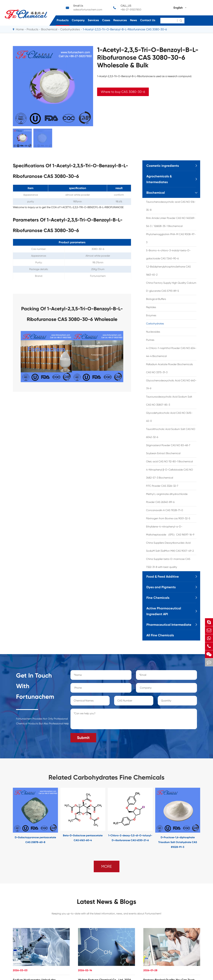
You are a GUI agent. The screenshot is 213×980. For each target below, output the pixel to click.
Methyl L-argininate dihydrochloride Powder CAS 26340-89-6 (167, 498)
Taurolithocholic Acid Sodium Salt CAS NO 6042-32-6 (171, 433)
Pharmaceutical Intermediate (169, 625)
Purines (150, 340)
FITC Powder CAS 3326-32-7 (162, 486)
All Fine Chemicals (160, 635)
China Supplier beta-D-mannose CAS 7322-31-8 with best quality (168, 563)
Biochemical (49, 29)
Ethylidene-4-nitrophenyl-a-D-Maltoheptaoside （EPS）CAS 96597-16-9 (170, 531)
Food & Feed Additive (163, 577)
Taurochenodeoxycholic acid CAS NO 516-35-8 (171, 206)
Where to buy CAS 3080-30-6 (123, 92)
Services (93, 20)
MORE (107, 866)
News (133, 20)
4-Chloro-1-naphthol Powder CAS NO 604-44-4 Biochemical (171, 352)
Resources (120, 20)
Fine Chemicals (158, 598)
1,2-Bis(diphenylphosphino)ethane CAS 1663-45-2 (168, 271)
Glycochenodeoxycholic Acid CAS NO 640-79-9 (171, 384)
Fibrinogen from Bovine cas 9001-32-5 (168, 518)
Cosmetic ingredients (163, 166)
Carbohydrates (70, 29)
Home (20, 29)
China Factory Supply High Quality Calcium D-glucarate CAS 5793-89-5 (171, 287)
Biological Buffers (156, 299)
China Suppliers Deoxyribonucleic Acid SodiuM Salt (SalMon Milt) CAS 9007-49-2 (170, 547)
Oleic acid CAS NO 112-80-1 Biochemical (169, 461)
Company (78, 20)
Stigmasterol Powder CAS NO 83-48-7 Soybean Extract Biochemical (168, 449)
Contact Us (148, 20)
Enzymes (151, 315)
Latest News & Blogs (107, 902)
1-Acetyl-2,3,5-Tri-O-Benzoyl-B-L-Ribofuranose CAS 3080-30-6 (125, 29)
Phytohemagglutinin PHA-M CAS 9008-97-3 (171, 238)
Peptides (151, 307)
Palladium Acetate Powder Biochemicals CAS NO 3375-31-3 (169, 368)
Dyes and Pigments (161, 587)
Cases (106, 20)
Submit (83, 738)
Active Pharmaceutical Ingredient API (164, 611)
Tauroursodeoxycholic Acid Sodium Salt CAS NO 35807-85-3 (169, 401)
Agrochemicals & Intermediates (159, 179)
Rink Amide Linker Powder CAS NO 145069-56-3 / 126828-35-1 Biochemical (171, 222)
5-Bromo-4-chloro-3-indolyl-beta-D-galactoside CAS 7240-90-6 (168, 254)
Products (63, 20)
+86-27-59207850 (131, 10)
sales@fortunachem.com (88, 10)
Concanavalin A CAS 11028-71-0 (165, 510)
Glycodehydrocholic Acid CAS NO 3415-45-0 (169, 417)
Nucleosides (153, 332)
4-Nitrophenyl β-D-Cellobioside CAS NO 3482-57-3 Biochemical (170, 474)
